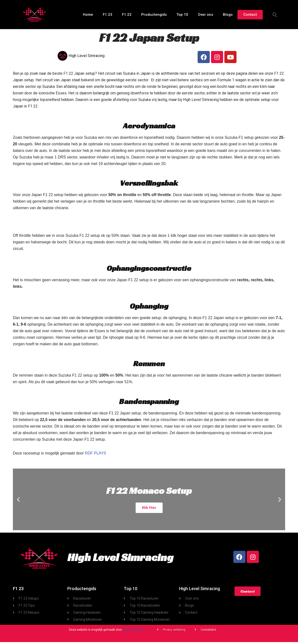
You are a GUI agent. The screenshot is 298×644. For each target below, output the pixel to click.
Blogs (228, 15)
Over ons (206, 15)
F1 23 (108, 15)
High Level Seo (133, 632)
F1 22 (127, 15)
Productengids (154, 15)
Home (88, 15)
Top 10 (182, 15)
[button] (275, 15)
